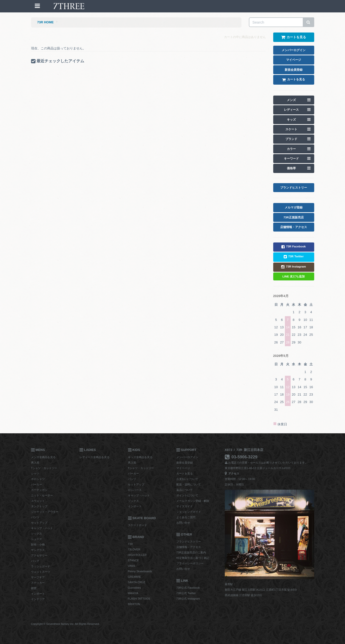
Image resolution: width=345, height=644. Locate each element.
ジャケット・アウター (45, 512)
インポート (38, 594)
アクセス (232, 474)
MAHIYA (133, 593)
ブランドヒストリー (189, 542)
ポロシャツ (38, 479)
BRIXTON (134, 604)
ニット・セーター (42, 495)
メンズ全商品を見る (43, 457)
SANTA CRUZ (137, 582)
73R (131, 544)
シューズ (37, 539)
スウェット (38, 501)
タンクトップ (39, 506)
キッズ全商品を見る (140, 457)
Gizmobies (134, 588)
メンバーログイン (187, 457)
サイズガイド (185, 506)
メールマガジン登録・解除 (193, 501)
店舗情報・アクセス (189, 547)
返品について (185, 490)
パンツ (35, 517)
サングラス (38, 550)
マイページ (183, 468)
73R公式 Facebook (188, 588)
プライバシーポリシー (190, 563)
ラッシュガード (41, 566)
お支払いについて (187, 479)
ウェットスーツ (41, 572)
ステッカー (38, 583)
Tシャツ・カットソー (44, 468)
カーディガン (39, 490)
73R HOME (45, 22)
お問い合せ (183, 523)
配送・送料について (189, 484)
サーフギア (38, 577)
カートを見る (185, 474)
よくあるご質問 (186, 517)
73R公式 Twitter (186, 593)
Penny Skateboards (140, 571)
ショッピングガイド (189, 512)
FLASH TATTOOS (139, 599)
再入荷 (35, 463)
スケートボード (137, 525)
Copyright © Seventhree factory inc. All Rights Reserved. (65, 624)
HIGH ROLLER (137, 555)
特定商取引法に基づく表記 (193, 558)
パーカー (37, 484)
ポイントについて (187, 495)
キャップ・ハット (42, 528)
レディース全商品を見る (95, 457)
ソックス (37, 534)
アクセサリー (39, 555)
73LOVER (134, 549)
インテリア (38, 599)
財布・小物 (38, 544)
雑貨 (34, 588)
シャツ (35, 474)
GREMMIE (134, 577)
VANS (132, 566)
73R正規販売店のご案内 (191, 552)
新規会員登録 (185, 463)
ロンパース (135, 490)
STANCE (134, 560)
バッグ (35, 561)
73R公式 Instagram (188, 599)
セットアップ (39, 523)
